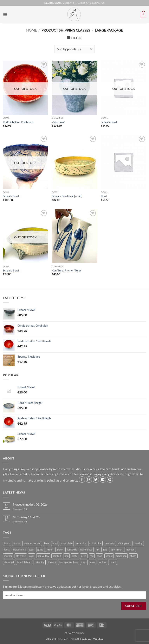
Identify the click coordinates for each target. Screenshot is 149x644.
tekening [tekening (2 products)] (40, 562)
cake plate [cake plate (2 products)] (67, 543)
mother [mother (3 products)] (8, 556)
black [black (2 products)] (7, 543)
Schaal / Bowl (109, 122)
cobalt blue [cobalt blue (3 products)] (95, 543)
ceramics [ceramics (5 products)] (81, 543)
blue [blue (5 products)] (47, 543)
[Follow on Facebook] (82, 480)
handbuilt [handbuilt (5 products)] (72, 550)
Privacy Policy (74, 633)
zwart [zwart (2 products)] (113, 562)
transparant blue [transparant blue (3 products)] (69, 562)
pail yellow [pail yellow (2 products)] (43, 556)
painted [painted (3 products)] (57, 556)
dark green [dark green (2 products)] (124, 543)
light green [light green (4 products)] (116, 550)
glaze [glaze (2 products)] (40, 550)
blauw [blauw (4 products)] (17, 543)
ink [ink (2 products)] (97, 550)
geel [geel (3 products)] (32, 550)
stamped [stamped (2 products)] (9, 562)
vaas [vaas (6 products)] (84, 562)
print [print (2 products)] (84, 556)
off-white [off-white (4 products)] (21, 556)
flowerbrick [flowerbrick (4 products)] (19, 550)
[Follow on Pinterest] (110, 480)
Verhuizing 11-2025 (26, 517)
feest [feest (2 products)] (7, 550)
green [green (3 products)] (50, 550)
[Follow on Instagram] (89, 480)
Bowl (104, 196)
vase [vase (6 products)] (93, 562)
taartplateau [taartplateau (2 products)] (24, 562)
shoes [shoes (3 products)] (133, 556)
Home (32, 30)
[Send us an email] (103, 480)
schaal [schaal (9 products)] (109, 556)
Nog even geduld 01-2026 (30, 504)
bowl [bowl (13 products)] (55, 543)
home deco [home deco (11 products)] (86, 550)
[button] (5, 14)
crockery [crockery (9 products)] (110, 543)
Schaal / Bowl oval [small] (67, 196)
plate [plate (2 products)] (75, 556)
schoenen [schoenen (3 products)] (121, 556)
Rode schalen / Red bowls (18, 122)
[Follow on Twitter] (96, 480)
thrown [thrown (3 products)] (52, 562)
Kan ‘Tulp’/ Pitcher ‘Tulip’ (67, 270)
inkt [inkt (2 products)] (105, 550)
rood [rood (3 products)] (100, 556)
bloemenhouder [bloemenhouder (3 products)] (32, 543)
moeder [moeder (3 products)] (130, 550)
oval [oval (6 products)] (32, 556)
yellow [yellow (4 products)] (102, 562)
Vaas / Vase (58, 122)
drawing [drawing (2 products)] (138, 543)
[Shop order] (74, 49)
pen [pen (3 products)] (66, 556)
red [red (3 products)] (92, 556)
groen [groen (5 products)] (60, 550)
